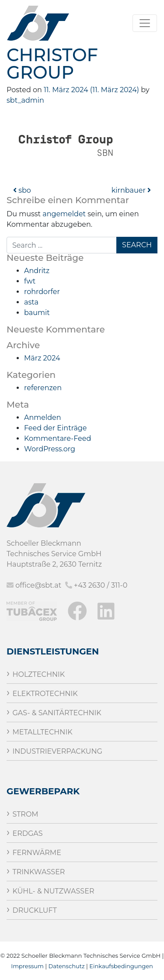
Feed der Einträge (55, 428)
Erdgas (27, 833)
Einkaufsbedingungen (121, 966)
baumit (37, 313)
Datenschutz (67, 966)
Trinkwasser (38, 872)
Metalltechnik (42, 732)
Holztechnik (38, 674)
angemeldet (64, 214)
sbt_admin (25, 100)
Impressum (27, 966)
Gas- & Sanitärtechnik (57, 713)
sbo (22, 190)
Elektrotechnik (45, 694)
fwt (30, 281)
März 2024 (42, 358)
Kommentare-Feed (58, 438)
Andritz (37, 271)
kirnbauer (131, 190)
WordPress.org (50, 449)
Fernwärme (37, 853)
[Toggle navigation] (145, 23)
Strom (25, 814)
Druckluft (34, 910)
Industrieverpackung (57, 751)
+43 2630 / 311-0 (101, 585)
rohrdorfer (42, 292)
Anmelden (43, 417)
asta (31, 302)
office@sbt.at (38, 585)
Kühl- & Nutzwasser (53, 891)
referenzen (43, 388)
